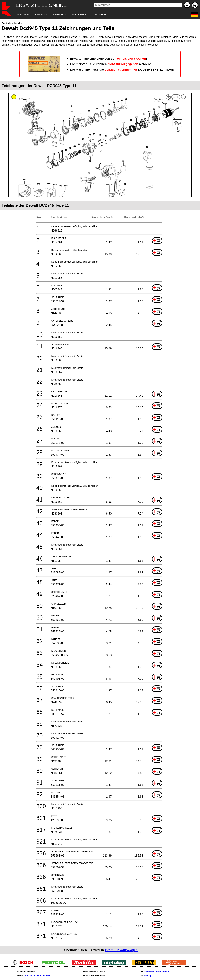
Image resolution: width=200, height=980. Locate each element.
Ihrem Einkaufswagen (121, 950)
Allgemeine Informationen (156, 972)
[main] (100, 488)
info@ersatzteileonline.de (37, 975)
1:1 (176, 97)
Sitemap (147, 975)
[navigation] (96, 14)
